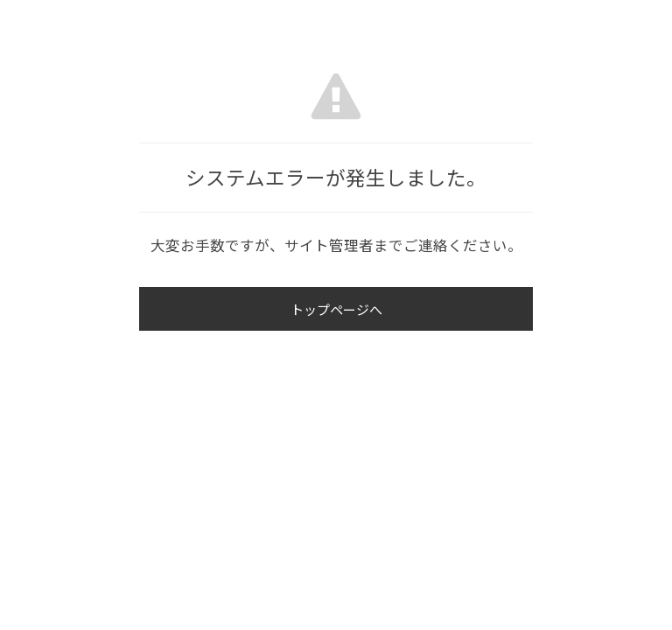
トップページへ (336, 309)
